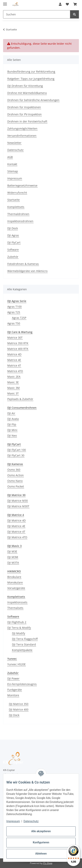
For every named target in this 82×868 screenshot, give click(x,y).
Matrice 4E (14, 360)
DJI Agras (13, 235)
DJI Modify (19, 633)
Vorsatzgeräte (16, 588)
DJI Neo (12, 436)
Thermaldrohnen (18, 214)
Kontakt (12, 164)
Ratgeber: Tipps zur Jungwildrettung (31, 79)
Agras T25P (19, 318)
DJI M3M (13, 557)
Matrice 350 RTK (18, 343)
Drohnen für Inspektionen (24, 107)
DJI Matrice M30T (18, 506)
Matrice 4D (14, 354)
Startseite (14, 200)
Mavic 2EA (14, 377)
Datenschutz (31, 821)
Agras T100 (14, 307)
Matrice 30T (15, 338)
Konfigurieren (41, 842)
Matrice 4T (14, 365)
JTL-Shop (48, 863)
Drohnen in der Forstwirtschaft (27, 121)
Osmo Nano (15, 481)
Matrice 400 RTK (18, 349)
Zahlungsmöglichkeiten (22, 128)
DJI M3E (12, 551)
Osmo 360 (14, 470)
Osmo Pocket (16, 486)
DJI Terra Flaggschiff (25, 639)
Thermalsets (15, 608)
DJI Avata (13, 419)
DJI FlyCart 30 (16, 455)
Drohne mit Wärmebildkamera (27, 93)
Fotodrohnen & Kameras (23, 264)
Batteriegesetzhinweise (22, 185)
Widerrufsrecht (17, 193)
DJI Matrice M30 (18, 501)
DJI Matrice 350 (19, 704)
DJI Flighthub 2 (17, 622)
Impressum (13, 821)
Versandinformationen (22, 136)
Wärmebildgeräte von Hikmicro (27, 271)
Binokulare (14, 577)
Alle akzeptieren (41, 831)
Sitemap (13, 171)
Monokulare (15, 582)
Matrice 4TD (15, 371)
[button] (60, 4)
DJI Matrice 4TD (17, 537)
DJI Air (11, 413)
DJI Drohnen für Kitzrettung (25, 86)
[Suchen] (74, 14)
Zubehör (13, 257)
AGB (10, 157)
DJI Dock (13, 228)
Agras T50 (14, 323)
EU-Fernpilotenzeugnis (22, 684)
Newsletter (14, 143)
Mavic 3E (13, 382)
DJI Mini (12, 430)
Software (13, 250)
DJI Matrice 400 (19, 709)
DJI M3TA (13, 563)
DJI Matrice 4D (16, 520)
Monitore (13, 695)
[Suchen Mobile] (37, 14)
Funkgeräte (15, 690)
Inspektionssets (17, 602)
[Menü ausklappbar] (5, 2)
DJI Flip (12, 424)
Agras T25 (14, 312)
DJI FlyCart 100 (17, 450)
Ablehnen (41, 854)
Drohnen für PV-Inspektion (25, 114)
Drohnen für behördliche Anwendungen (33, 100)
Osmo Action (16, 475)
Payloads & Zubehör (20, 399)
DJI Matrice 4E (16, 526)
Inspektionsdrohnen (20, 221)
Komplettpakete (22, 650)
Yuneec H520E (16, 664)
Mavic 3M (14, 388)
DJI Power (13, 678)
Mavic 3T (13, 393)
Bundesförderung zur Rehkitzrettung (31, 72)
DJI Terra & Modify (19, 628)
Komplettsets (16, 207)
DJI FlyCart (14, 242)
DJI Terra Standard (24, 644)
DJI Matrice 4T (16, 532)
